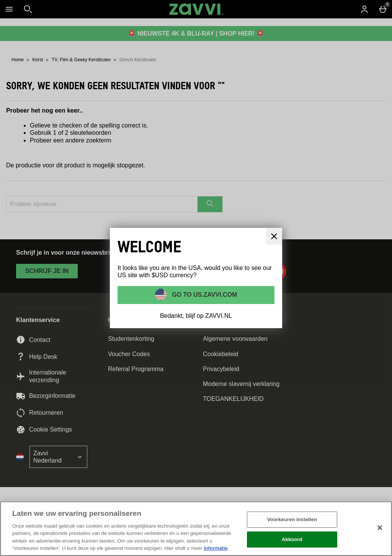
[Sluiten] (380, 528)
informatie (216, 548)
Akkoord (292, 539)
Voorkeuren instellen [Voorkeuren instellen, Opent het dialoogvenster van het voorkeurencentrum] (292, 519)
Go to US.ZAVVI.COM (204, 295)
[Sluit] (274, 236)
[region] (196, 529)
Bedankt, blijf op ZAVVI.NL (196, 316)
